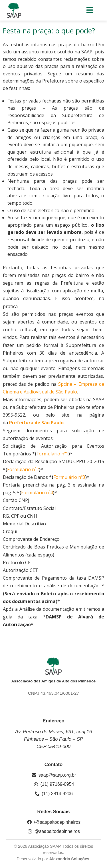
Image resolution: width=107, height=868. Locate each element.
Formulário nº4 (37, 493)
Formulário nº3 (69, 477)
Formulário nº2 (23, 469)
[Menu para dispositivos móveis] (90, 10)
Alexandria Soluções (69, 859)
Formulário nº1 (52, 454)
